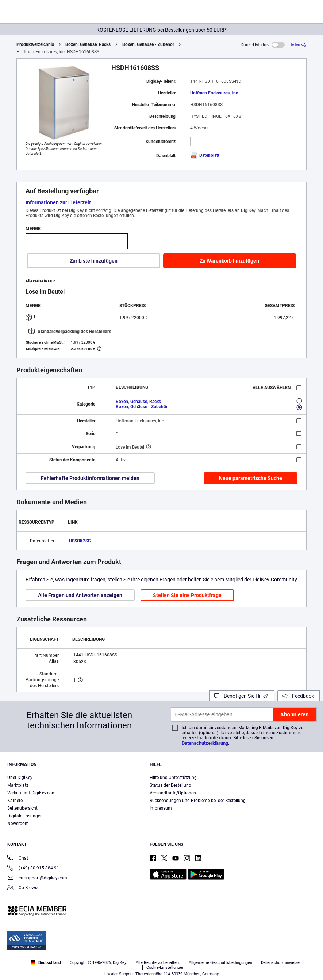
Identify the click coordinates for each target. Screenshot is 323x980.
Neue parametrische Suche (251, 478)
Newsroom (18, 824)
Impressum (161, 808)
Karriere (15, 801)
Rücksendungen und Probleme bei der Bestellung (198, 801)
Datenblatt (205, 155)
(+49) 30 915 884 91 (33, 869)
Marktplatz (18, 785)
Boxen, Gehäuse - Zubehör (148, 44)
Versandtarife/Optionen (173, 793)
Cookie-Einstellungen (165, 967)
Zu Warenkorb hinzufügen (229, 261)
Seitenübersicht (22, 808)
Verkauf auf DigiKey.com (32, 793)
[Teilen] (299, 45)
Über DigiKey (20, 778)
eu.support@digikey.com (37, 878)
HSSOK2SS (80, 541)
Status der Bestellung (170, 785)
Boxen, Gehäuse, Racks (88, 44)
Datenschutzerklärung (205, 743)
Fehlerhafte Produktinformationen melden (90, 478)
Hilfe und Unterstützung (173, 778)
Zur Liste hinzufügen (94, 261)
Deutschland (46, 963)
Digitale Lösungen (25, 816)
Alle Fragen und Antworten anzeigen (80, 595)
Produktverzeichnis (35, 44)
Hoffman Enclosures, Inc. (215, 93)
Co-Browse (23, 888)
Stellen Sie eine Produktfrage (187, 595)
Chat (18, 859)
